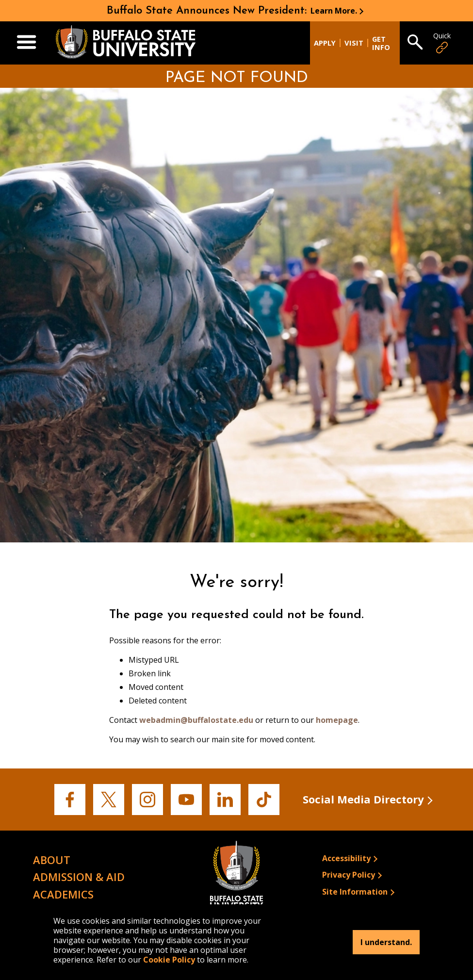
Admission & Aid (79, 877)
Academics (63, 894)
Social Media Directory (363, 799)
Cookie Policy (169, 960)
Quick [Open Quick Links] (442, 43)
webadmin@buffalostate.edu (196, 720)
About (52, 860)
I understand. (386, 942)
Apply (325, 43)
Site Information (355, 892)
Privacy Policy (349, 875)
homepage (337, 720)
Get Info (381, 43)
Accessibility (346, 858)
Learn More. (334, 11)
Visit (354, 43)
